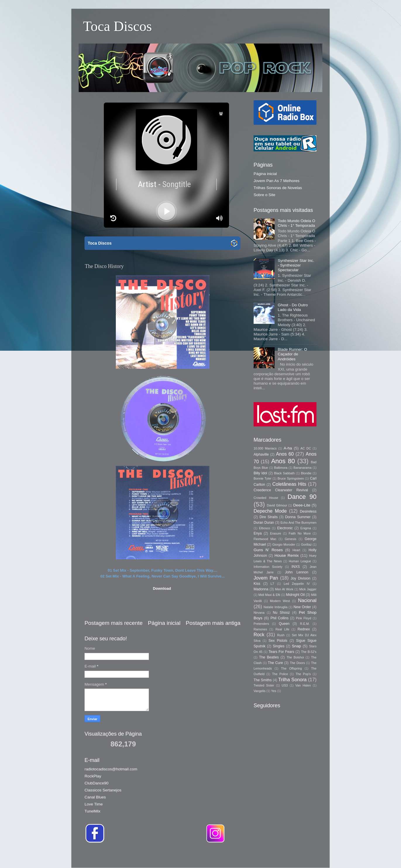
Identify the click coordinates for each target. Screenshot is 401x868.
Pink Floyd (304, 618)
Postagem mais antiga (213, 623)
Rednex (304, 629)
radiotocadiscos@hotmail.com (111, 769)
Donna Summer (298, 517)
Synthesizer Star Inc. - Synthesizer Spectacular (296, 265)
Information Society (268, 567)
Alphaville (261, 454)
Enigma (306, 528)
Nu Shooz (281, 613)
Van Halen (303, 685)
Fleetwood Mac (265, 539)
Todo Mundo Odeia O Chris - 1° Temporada (296, 223)
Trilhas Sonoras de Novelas (278, 188)
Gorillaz (306, 544)
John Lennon (297, 572)
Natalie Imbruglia (276, 607)
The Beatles (269, 657)
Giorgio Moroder (284, 544)
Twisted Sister (264, 685)
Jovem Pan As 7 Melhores (277, 181)
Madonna (261, 589)
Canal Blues (95, 797)
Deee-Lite (302, 505)
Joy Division (301, 578)
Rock (259, 634)
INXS (296, 567)
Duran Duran (264, 523)
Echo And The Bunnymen (298, 523)
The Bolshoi (295, 657)
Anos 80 (283, 461)
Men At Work (284, 589)
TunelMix (92, 811)
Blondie (306, 473)
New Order (302, 607)
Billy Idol (260, 473)
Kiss (257, 584)
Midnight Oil (295, 595)
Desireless (308, 511)
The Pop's (303, 674)
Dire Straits (269, 517)
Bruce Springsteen (291, 478)
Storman (241, 856)
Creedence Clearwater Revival (281, 490)
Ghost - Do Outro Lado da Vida (293, 307)
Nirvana (259, 613)
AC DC (306, 448)
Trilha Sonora (292, 679)
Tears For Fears (281, 652)
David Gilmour (277, 505)
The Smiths (263, 680)
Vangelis (260, 691)
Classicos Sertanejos (103, 790)
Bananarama (302, 468)
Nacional (307, 600)
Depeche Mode (270, 511)
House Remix (286, 555)
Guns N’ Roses (268, 550)
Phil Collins (280, 618)
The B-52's (309, 652)
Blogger (283, 856)
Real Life (282, 629)
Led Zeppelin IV (297, 584)
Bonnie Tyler (263, 478)
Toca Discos (117, 26)
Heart (296, 550)
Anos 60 (285, 454)
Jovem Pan (266, 578)
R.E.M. (305, 624)
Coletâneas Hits (289, 484)
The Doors (297, 663)
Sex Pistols (278, 641)
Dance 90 (302, 497)
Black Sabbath (284, 473)
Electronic (285, 528)
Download (162, 588)
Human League (300, 561)
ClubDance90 (97, 783)
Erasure (276, 533)
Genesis (290, 539)
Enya (258, 533)
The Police (280, 674)
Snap (297, 646)
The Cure (276, 663)
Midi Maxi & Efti (269, 595)
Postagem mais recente (113, 623)
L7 (272, 584)
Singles (279, 646)
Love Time (94, 804)
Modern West (280, 601)
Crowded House (266, 498)
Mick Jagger (308, 589)
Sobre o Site (264, 195)
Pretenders (261, 624)
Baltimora (281, 468)
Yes (274, 691)
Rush (281, 635)
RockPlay (93, 776)
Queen (284, 624)
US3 (285, 685)
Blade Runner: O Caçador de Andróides (292, 354)
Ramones (260, 629)
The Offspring (291, 668)
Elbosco (264, 528)
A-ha (288, 448)
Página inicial (164, 623)
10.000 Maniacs (265, 448)
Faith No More (300, 533)
